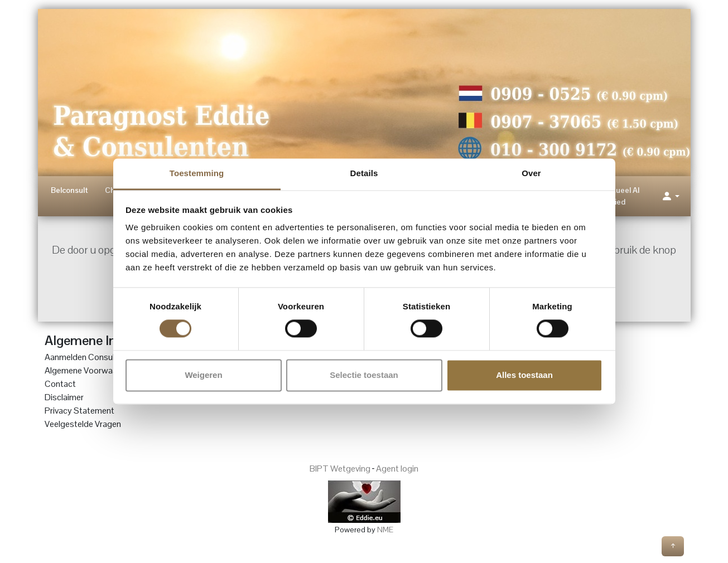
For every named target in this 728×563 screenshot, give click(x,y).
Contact (60, 384)
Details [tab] (364, 173)
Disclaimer (64, 397)
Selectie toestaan (364, 375)
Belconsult (69, 190)
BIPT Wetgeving (340, 469)
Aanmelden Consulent (86, 357)
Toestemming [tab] (197, 173)
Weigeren (203, 375)
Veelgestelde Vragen (83, 424)
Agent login (397, 469)
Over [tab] (531, 173)
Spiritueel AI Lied (618, 196)
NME (385, 530)
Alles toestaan (524, 375)
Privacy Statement (79, 411)
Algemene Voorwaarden (89, 370)
